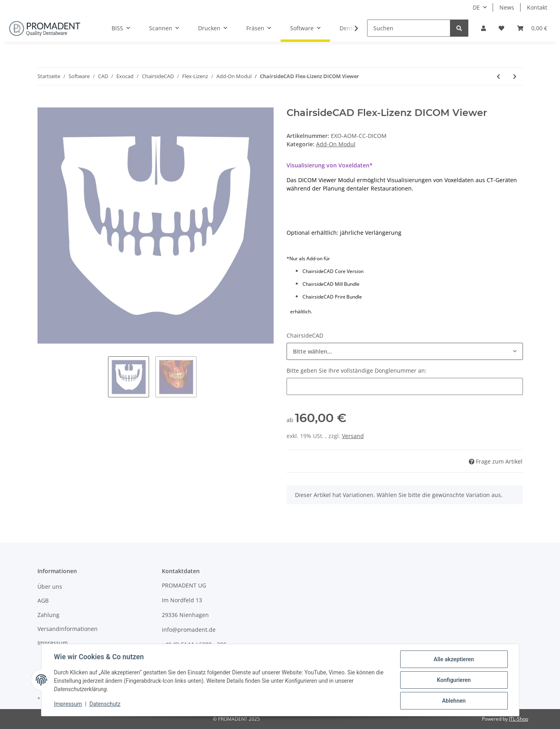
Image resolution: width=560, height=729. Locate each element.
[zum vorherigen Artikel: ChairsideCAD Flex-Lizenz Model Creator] (498, 76)
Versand (353, 436)
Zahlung (48, 615)
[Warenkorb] (532, 28)
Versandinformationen (68, 629)
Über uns (50, 587)
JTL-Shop (519, 719)
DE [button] (476, 7)
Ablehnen (454, 701)
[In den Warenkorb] (44, 103)
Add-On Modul (336, 144)
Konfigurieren (454, 680)
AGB (43, 600)
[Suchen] (409, 28)
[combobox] (405, 351)
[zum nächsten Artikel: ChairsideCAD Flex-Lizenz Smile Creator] (515, 76)
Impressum (53, 643)
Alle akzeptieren (454, 659)
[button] (483, 28)
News (507, 7)
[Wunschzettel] (501, 28)
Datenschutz (105, 704)
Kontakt (537, 7)
